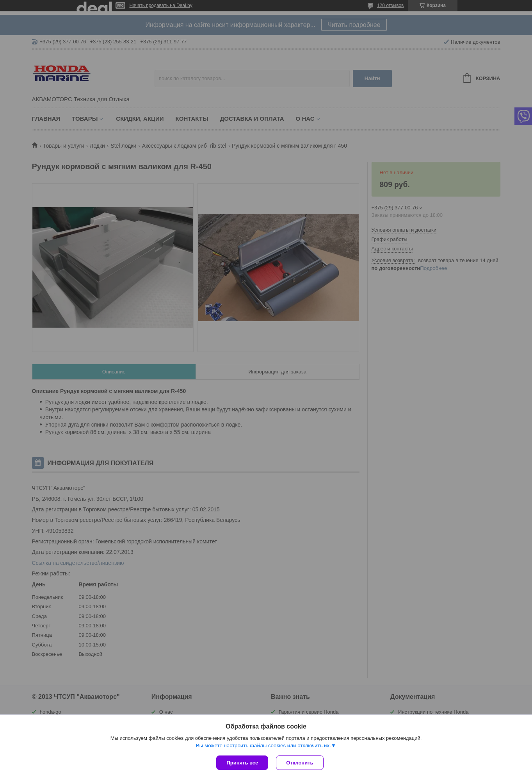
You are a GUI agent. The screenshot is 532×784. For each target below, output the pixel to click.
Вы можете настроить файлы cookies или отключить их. (263, 746)
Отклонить (300, 763)
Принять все (242, 763)
